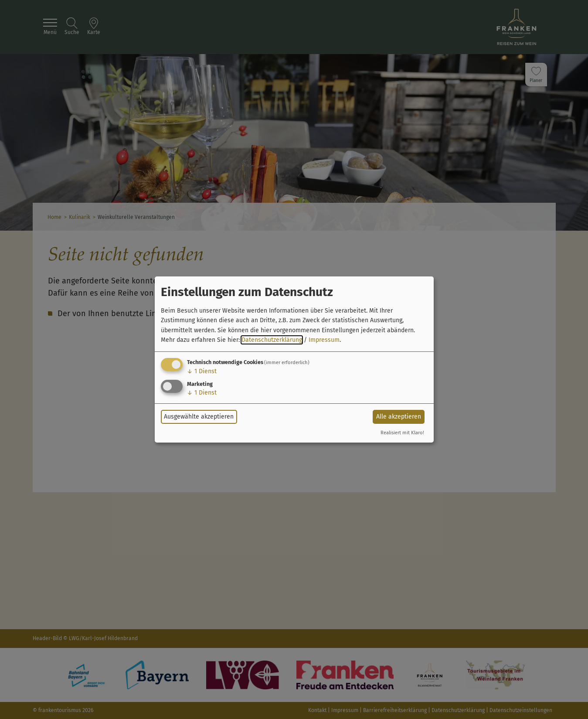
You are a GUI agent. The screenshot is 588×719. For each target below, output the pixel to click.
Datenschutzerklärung (272, 340)
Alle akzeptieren (399, 417)
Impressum (324, 340)
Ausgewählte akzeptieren (199, 417)
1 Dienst (202, 371)
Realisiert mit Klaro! (402, 433)
